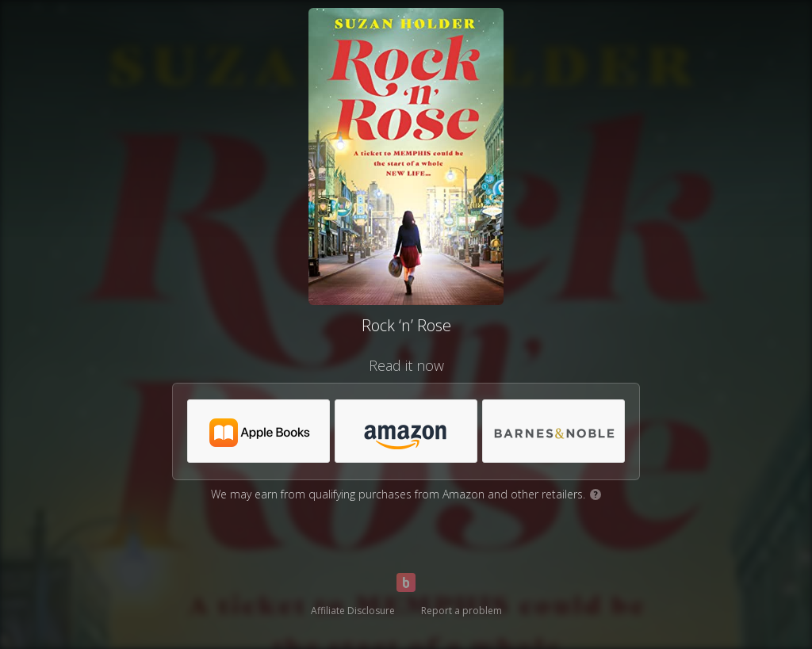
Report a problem (462, 611)
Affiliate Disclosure (353, 611)
